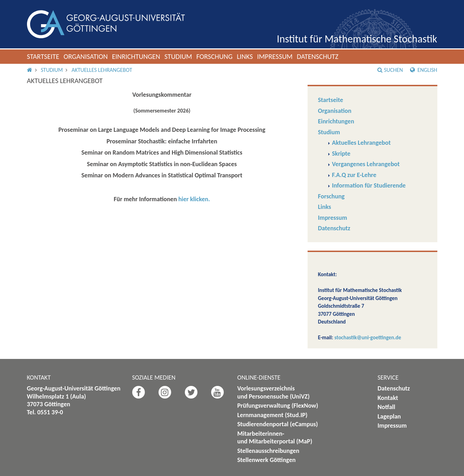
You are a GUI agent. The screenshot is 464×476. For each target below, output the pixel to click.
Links (245, 56)
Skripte (341, 154)
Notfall (386, 407)
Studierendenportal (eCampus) (278, 424)
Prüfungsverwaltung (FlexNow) (278, 406)
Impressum (275, 56)
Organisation (86, 56)
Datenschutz (318, 56)
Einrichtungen (136, 56)
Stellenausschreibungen (268, 451)
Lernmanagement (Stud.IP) (273, 415)
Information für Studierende (369, 185)
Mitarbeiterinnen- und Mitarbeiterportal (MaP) (275, 438)
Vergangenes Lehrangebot (366, 164)
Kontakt (388, 398)
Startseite (43, 56)
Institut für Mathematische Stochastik (357, 39)
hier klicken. (194, 199)
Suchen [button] (390, 70)
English (424, 70)
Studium (178, 56)
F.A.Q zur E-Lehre (354, 175)
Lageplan (389, 416)
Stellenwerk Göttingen (267, 460)
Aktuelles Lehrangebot (102, 70)
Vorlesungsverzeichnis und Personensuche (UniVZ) (274, 392)
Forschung (215, 56)
